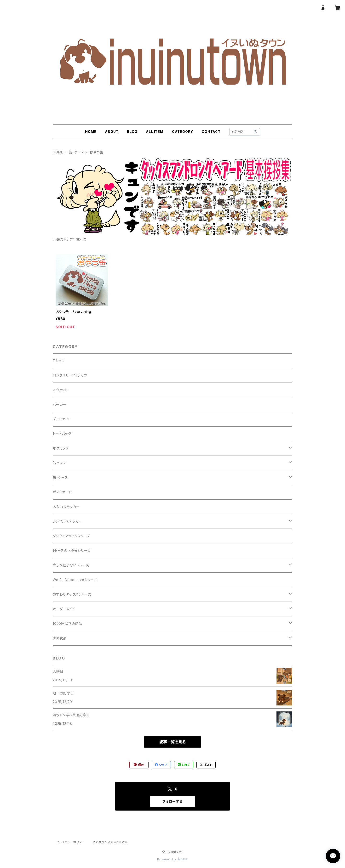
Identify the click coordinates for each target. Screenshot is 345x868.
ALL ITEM (155, 132)
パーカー (60, 404)
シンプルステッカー (67, 521)
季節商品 (60, 638)
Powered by (172, 859)
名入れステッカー (66, 507)
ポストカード (62, 492)
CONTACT (211, 132)
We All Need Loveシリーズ (75, 580)
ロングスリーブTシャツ (70, 375)
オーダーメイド (64, 609)
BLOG (132, 132)
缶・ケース (76, 152)
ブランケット (62, 419)
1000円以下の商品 (67, 623)
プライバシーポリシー (71, 842)
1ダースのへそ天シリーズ (72, 550)
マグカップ (61, 448)
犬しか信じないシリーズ (71, 565)
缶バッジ (59, 463)
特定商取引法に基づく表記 (110, 842)
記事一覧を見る (172, 742)
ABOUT (112, 132)
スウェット (60, 390)
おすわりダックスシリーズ (72, 594)
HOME (91, 132)
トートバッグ (62, 434)
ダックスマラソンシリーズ (72, 536)
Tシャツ (59, 361)
